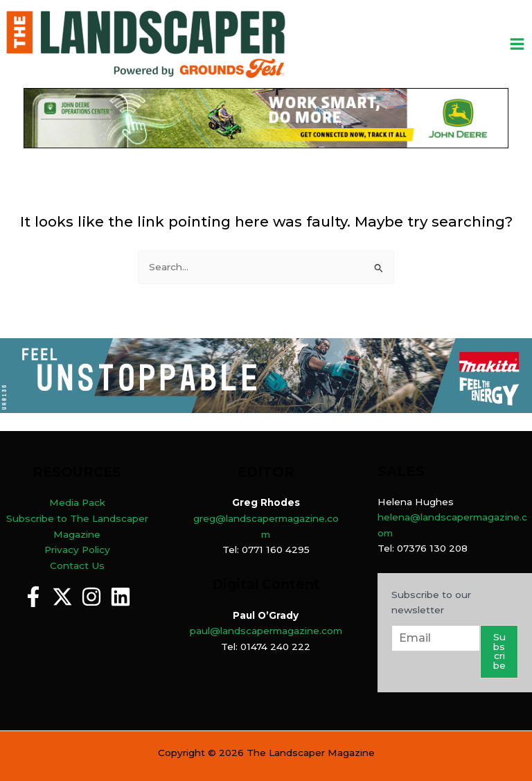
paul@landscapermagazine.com (266, 631)
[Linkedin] (121, 597)
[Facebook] (33, 597)
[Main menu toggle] (517, 44)
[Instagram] (91, 597)
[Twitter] (62, 597)
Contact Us (77, 565)
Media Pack (77, 502)
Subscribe (499, 651)
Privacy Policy (77, 550)
